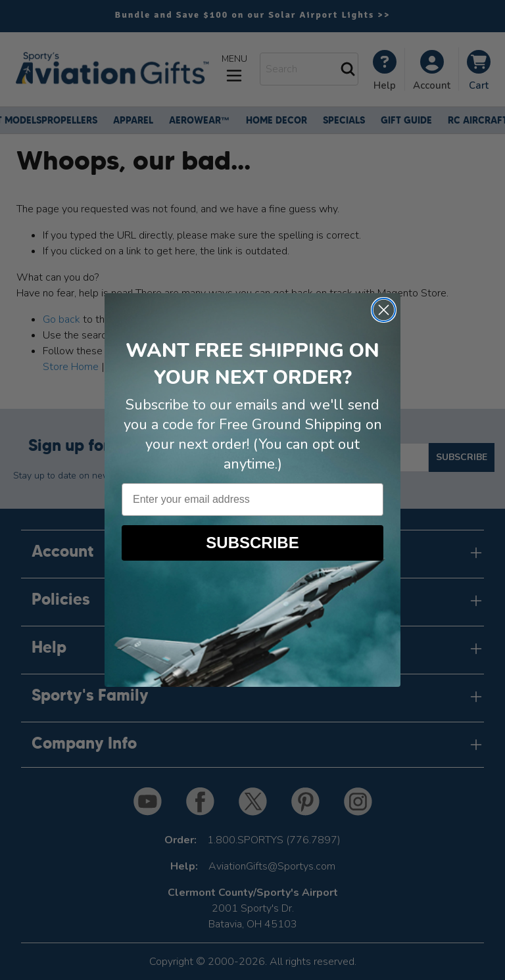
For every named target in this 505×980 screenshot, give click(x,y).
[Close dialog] (384, 310)
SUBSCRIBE (252, 543)
